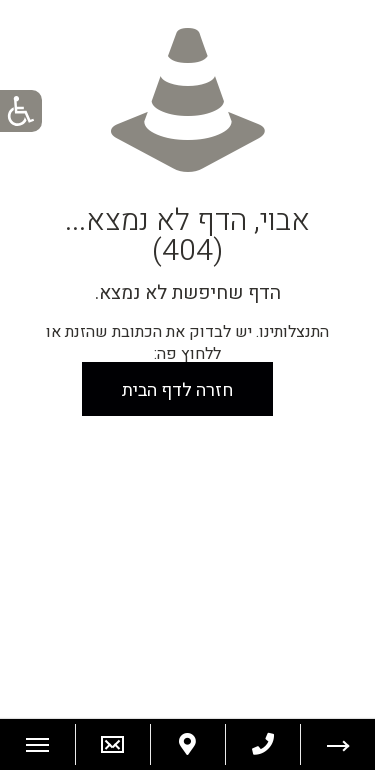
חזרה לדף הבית (177, 390)
